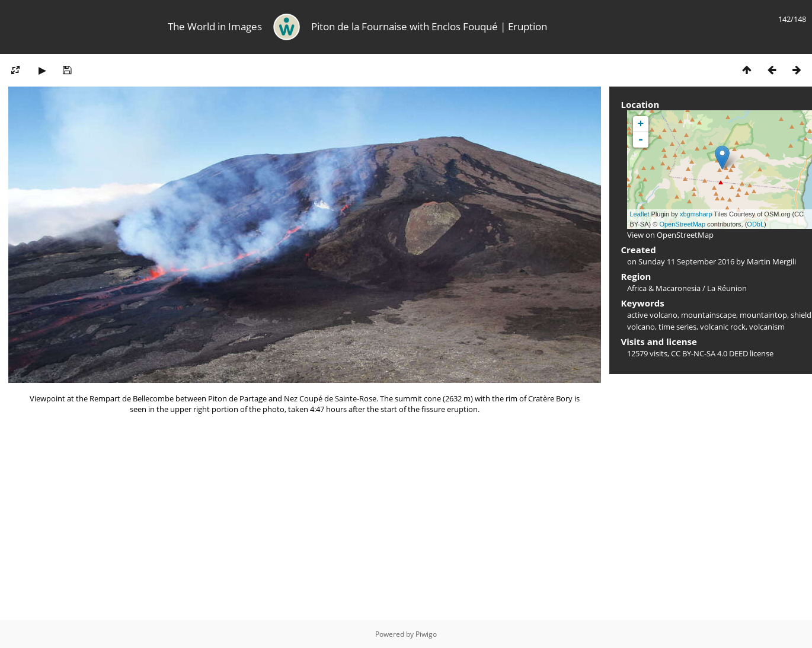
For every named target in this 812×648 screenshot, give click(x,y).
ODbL (755, 224)
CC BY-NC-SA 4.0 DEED (709, 353)
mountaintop (763, 315)
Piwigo (426, 634)
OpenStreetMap (682, 224)
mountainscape (709, 315)
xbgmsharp (696, 214)
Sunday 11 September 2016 (686, 261)
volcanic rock (723, 327)
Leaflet (640, 214)
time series (677, 327)
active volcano (652, 315)
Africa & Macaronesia (664, 288)
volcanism (767, 327)
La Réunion (727, 288)
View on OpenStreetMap (670, 235)
